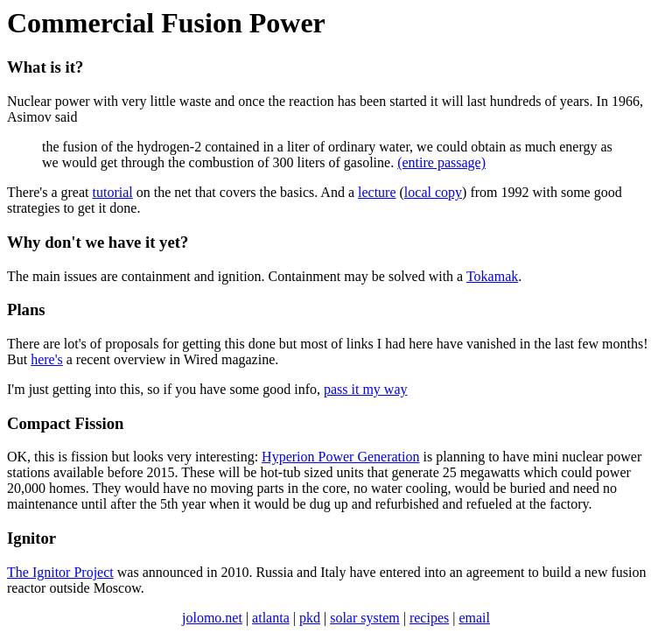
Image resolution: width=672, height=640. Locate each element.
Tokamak (492, 276)
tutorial (113, 192)
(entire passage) (441, 162)
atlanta (271, 618)
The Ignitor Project (60, 572)
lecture (377, 192)
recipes (429, 618)
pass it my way (366, 389)
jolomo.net (212, 618)
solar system (365, 618)
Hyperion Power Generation (340, 457)
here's (47, 359)
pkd (310, 618)
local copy (433, 192)
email (474, 618)
